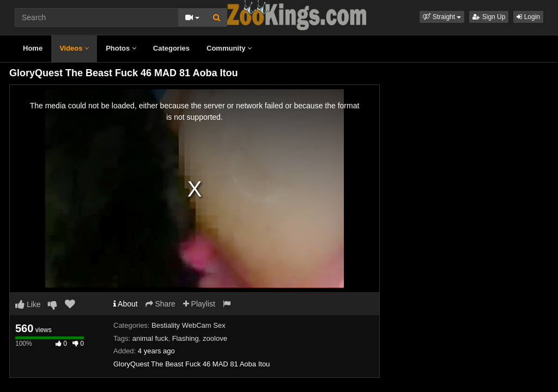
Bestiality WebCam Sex (189, 325)
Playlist (199, 304)
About (126, 304)
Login (528, 17)
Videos (74, 48)
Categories (171, 48)
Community (229, 48)
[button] (442, 17)
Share (160, 304)
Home (33, 48)
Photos (121, 48)
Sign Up (489, 17)
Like (28, 304)
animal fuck (150, 338)
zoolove (215, 338)
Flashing (186, 338)
